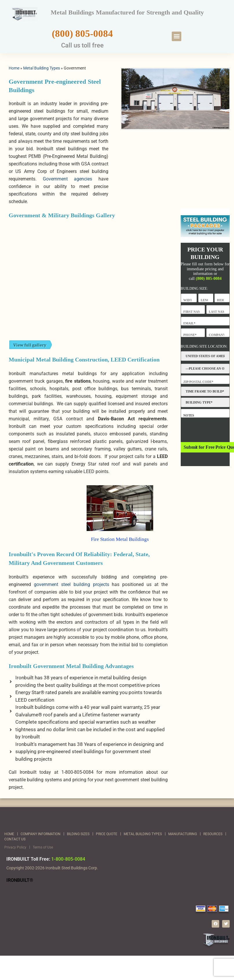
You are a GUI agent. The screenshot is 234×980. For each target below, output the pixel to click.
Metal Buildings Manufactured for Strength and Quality (127, 12)
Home (14, 68)
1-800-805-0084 (68, 859)
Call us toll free (82, 45)
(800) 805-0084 (82, 33)
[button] (177, 36)
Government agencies (68, 179)
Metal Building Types (42, 68)
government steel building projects (72, 584)
